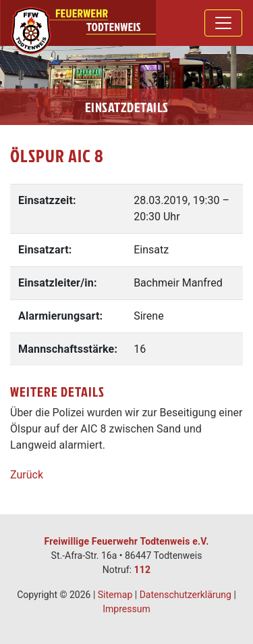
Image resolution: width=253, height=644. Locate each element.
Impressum (126, 609)
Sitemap (115, 595)
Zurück (27, 475)
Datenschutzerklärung (186, 595)
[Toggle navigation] (223, 23)
